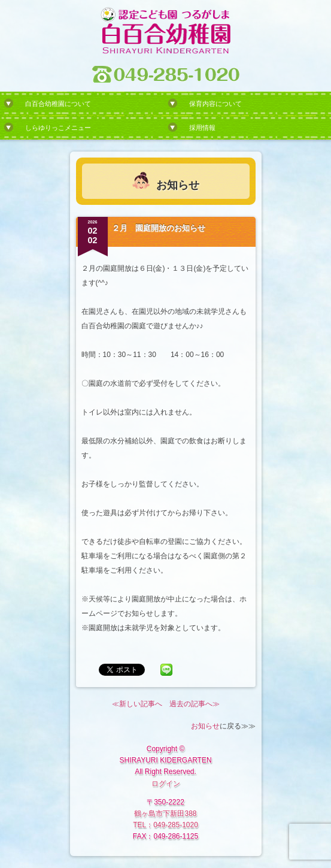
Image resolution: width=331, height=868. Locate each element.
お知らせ (205, 726)
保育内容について (215, 104)
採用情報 (202, 128)
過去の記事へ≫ (195, 704)
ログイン (166, 784)
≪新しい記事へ (137, 704)
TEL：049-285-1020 (165, 825)
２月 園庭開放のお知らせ (159, 228)
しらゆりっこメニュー (58, 128)
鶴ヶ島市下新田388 (165, 813)
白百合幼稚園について (58, 104)
